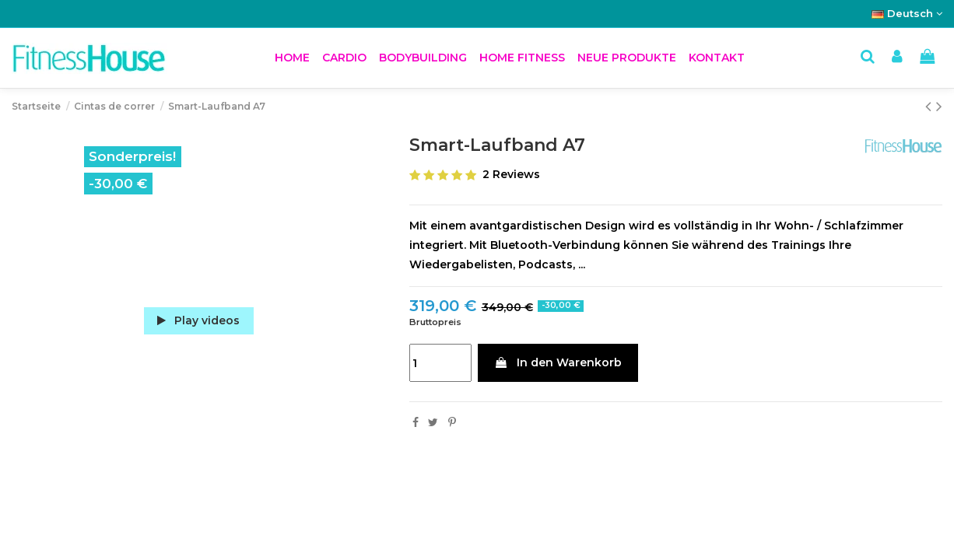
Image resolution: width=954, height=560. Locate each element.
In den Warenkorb (558, 362)
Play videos (198, 320)
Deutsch (907, 13)
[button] (344, 58)
